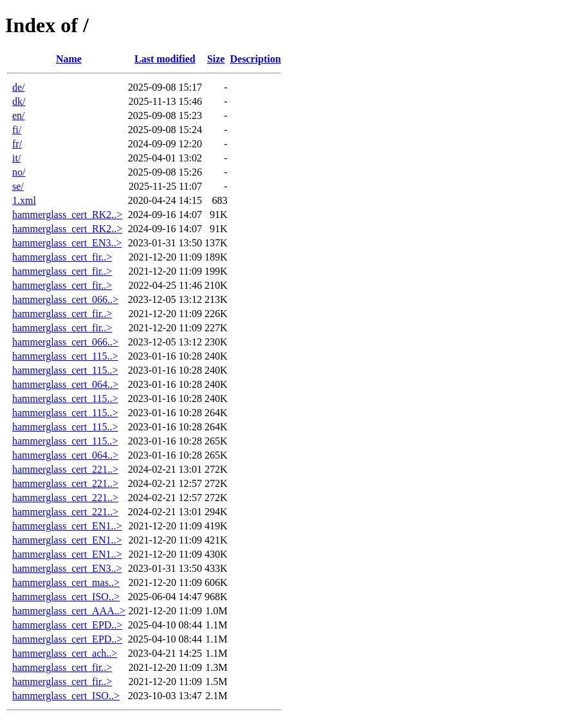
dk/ (19, 101)
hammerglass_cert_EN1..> (67, 526)
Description (255, 59)
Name (69, 59)
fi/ (17, 130)
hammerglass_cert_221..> (65, 469)
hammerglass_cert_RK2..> (67, 215)
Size (216, 59)
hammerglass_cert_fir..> (62, 257)
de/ (19, 87)
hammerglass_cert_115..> (65, 356)
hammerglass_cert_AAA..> (69, 611)
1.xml (24, 200)
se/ (18, 186)
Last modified (165, 59)
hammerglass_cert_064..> (65, 384)
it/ (16, 158)
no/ (19, 172)
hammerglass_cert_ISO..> (66, 597)
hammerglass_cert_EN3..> (67, 243)
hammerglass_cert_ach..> (65, 653)
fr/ (17, 144)
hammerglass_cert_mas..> (66, 582)
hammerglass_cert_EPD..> (67, 625)
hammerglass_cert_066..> (65, 299)
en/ (19, 115)
